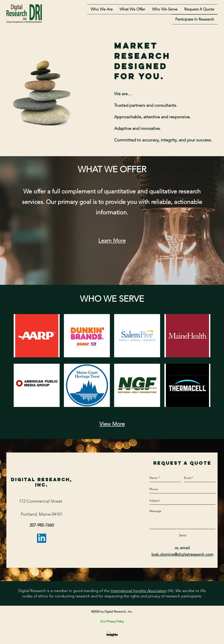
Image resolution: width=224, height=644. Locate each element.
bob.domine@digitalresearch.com (182, 555)
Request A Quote (199, 10)
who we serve (165, 10)
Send (182, 536)
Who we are (102, 10)
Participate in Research (195, 20)
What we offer (132, 10)
